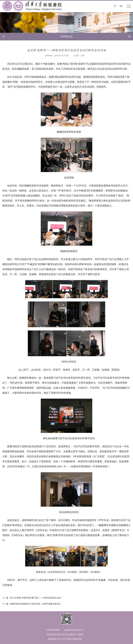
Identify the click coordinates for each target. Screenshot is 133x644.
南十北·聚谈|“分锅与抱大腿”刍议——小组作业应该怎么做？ (32, 598)
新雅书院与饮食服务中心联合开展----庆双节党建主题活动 (31, 604)
